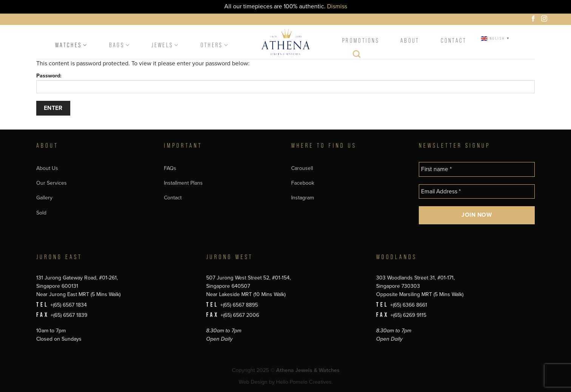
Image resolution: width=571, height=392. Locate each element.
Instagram (302, 198)
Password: (285, 83)
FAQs (170, 168)
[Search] (357, 56)
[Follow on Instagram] (545, 20)
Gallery (44, 198)
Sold (41, 213)
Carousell (302, 168)
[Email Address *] (477, 192)
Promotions (361, 41)
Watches (72, 45)
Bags (120, 45)
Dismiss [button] (337, 6)
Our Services (52, 183)
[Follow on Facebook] (534, 20)
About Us (47, 168)
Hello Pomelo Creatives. (304, 382)
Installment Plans (183, 183)
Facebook (303, 183)
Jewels (165, 45)
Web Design (253, 382)
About (410, 41)
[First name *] (477, 169)
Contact (454, 41)
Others (215, 45)
